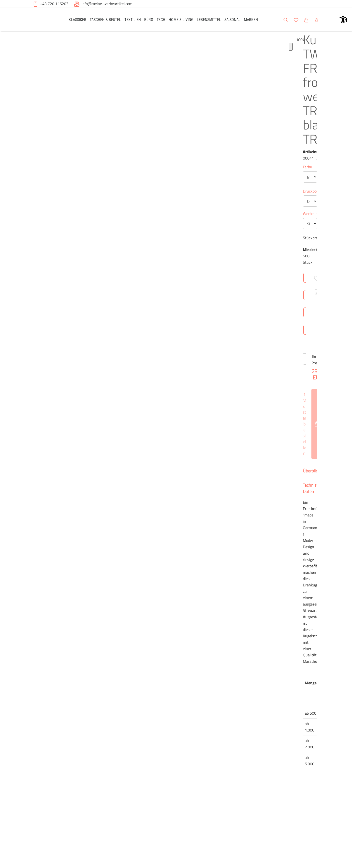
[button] (344, 19)
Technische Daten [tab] (194, 588)
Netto (200, 680)
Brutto (216, 680)
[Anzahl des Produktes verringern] (159, 465)
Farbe (159, 137)
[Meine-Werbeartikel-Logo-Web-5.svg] (44, 20)
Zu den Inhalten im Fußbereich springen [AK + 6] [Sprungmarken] (0, 0)
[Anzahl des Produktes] (176, 465)
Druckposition (166, 203)
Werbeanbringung (169, 225)
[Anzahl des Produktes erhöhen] (193, 465)
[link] (77, 19)
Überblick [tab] (163, 588)
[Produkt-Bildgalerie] (34, 763)
